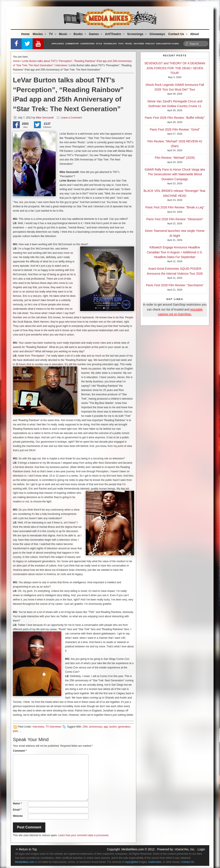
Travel (129, 44)
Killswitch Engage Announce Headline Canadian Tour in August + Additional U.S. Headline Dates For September (175, 252)
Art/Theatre (115, 34)
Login (201, 849)
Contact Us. (188, 862)
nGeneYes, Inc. (185, 849)
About (194, 34)
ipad (15, 731)
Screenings (137, 34)
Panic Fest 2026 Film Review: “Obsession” (175, 219)
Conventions (87, 44)
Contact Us (178, 34)
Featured (139, 44)
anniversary (96, 727)
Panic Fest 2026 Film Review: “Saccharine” (175, 285)
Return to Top (28, 849)
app (106, 727)
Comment (20, 751)
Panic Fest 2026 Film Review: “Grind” (175, 129)
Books (80, 34)
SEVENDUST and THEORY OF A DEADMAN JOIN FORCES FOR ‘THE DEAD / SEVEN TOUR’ (175, 68)
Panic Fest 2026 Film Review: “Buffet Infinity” (175, 118)
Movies (40, 34)
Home (25, 34)
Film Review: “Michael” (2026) (175, 158)
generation (124, 727)
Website (18, 816)
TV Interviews (53, 727)
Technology (110, 44)
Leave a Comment (71, 118)
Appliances (58, 44)
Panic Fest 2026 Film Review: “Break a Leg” (175, 207)
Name (17, 803)
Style (99, 44)
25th (85, 727)
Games (96, 34)
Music (65, 34)
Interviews (61, 65)
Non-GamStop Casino (168, 44)
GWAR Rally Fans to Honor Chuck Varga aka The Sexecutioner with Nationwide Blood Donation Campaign (175, 174)
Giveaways (157, 34)
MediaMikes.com (133, 849)
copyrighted (131, 862)
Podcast (150, 44)
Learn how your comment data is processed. (84, 835)
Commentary (72, 44)
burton (113, 727)
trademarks (155, 862)
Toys (121, 44)
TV (53, 34)
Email (17, 810)
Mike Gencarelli (45, 118)
